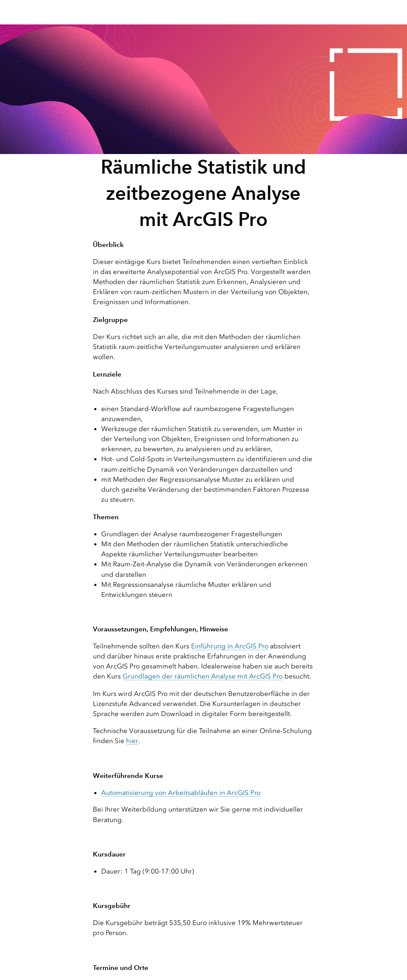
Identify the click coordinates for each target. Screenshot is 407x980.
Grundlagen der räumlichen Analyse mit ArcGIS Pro (203, 676)
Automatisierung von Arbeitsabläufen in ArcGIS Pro (181, 793)
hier (132, 741)
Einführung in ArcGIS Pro (230, 646)
